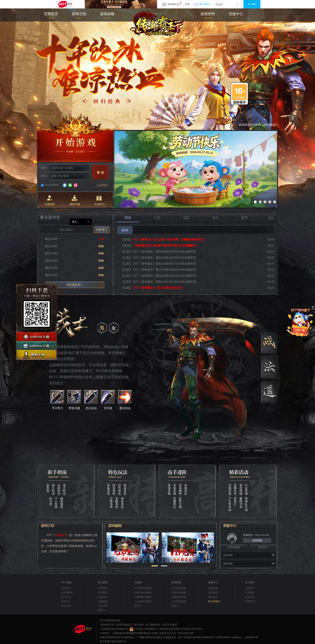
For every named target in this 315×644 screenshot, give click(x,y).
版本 (244, 218)
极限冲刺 (241, 503)
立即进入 (102, 230)
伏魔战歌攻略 (179, 597)
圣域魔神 (180, 490)
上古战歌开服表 (143, 601)
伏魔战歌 (103, 601)
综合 (126, 219)
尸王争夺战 (230, 504)
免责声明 (250, 601)
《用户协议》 (138, 625)
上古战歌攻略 (179, 601)
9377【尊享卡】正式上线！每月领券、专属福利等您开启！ (170, 240)
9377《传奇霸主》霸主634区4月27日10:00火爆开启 (165, 264)
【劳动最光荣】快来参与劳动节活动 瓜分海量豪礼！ (166, 246)
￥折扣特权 (67, 593)
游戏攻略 (107, 16)
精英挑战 (62, 503)
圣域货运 (186, 490)
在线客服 (257, 540)
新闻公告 (79, 16)
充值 (187, 4)
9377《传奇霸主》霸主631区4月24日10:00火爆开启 (165, 282)
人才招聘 (250, 593)
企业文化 (250, 597)
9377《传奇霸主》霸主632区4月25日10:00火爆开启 (165, 276)
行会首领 (246, 490)
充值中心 (236, 16)
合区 (215, 218)
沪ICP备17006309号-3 (143, 629)
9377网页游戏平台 (65, 4)
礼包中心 (100, 200)
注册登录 (50, 200)
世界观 (48, 488)
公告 (157, 218)
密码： (45, 176)
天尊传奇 (103, 588)
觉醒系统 (117, 503)
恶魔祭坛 (175, 503)
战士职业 (53, 490)
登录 (254, 4)
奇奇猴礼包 (173, 4)
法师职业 (59, 490)
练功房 (51, 501)
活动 (186, 218)
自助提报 (213, 593)
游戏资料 (208, 16)
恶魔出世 (235, 490)
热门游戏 (206, 4)
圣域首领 (175, 490)
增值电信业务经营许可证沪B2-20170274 (181, 629)
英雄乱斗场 (246, 504)
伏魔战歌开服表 (143, 597)
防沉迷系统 (234, 547)
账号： (45, 168)
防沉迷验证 (214, 601)
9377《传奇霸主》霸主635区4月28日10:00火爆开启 (165, 258)
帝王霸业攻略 (179, 588)
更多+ (272, 218)
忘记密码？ (103, 185)
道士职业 (64, 490)
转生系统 (114, 490)
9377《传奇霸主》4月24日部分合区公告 (158, 288)
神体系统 (122, 503)
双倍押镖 (241, 490)
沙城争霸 (230, 490)
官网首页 (51, 16)
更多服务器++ (75, 285)
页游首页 (66, 588)
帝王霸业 (103, 593)
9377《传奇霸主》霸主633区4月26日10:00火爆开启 (165, 270)
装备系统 (108, 490)
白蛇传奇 (103, 597)
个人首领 (56, 503)
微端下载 (75, 200)
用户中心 (66, 597)
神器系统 (125, 490)
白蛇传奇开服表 (143, 593)
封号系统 (120, 490)
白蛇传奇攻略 (179, 593)
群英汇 (235, 501)
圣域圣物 (169, 490)
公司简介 (250, 588)
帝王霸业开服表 (143, 588)
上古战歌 (103, 606)
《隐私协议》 (155, 625)
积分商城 (66, 606)
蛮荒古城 (180, 503)
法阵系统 (111, 503)
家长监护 (263, 547)
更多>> (102, 610)
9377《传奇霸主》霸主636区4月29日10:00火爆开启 (165, 252)
